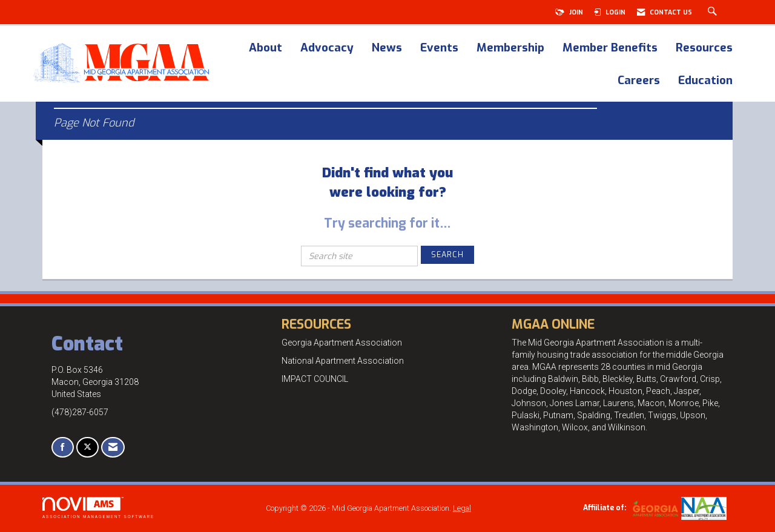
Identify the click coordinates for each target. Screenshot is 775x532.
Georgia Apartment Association (342, 343)
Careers (639, 81)
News (387, 48)
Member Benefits (610, 48)
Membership (510, 48)
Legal (462, 508)
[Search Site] (714, 12)
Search (447, 255)
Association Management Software (98, 507)
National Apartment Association (343, 361)
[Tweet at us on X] (87, 448)
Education (705, 81)
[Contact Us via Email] (113, 448)
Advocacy (327, 48)
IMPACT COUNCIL (315, 379)
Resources (704, 48)
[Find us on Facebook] (63, 448)
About (265, 48)
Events (439, 48)
